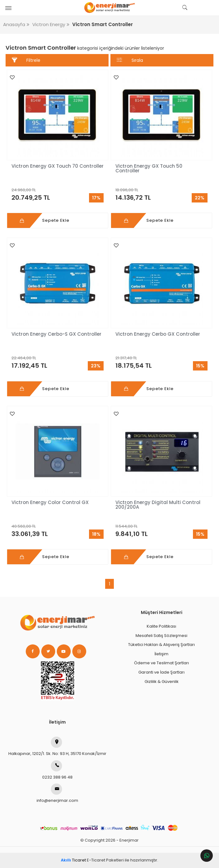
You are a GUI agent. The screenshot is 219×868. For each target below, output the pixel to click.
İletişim (161, 654)
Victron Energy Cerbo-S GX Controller (56, 334)
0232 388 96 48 (57, 770)
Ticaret (73, 860)
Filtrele (26, 60)
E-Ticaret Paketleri (105, 860)
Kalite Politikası (161, 626)
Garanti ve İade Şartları (161, 672)
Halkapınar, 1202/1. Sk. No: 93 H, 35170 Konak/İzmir (57, 747)
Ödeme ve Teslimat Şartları (161, 663)
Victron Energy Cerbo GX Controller (158, 334)
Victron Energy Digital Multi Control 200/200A (158, 505)
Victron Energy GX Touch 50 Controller (149, 168)
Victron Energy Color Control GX (51, 502)
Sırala (130, 60)
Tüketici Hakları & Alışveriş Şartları (161, 645)
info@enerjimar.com (57, 793)
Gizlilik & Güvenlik (162, 682)
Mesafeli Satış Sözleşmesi (161, 636)
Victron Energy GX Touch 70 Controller (58, 166)
